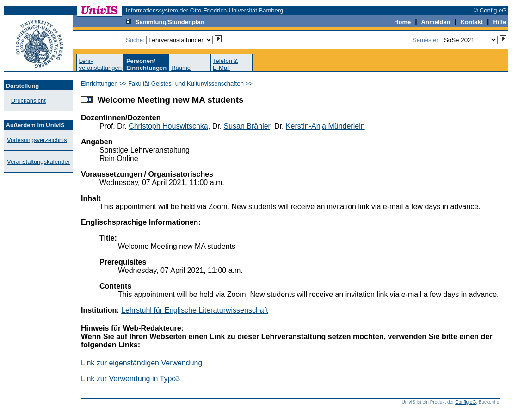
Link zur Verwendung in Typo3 (130, 379)
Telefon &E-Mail (225, 64)
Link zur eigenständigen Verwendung (142, 363)
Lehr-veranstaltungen (100, 64)
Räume (181, 68)
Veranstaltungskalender (38, 162)
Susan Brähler (247, 126)
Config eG (466, 402)
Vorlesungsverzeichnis (37, 140)
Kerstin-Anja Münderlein (325, 126)
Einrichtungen (99, 83)
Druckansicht (28, 101)
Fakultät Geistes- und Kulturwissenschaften (186, 83)
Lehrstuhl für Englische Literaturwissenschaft (195, 310)
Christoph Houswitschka (168, 126)
